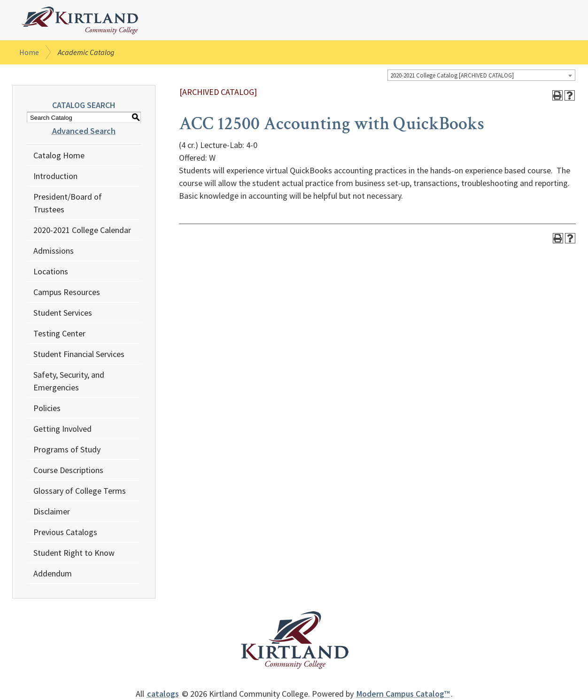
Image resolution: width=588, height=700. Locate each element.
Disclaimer (52, 511)
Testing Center (59, 333)
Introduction (55, 176)
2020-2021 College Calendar (82, 230)
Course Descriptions (68, 470)
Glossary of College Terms (80, 491)
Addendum (53, 573)
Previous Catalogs (65, 532)
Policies (47, 408)
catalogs (163, 694)
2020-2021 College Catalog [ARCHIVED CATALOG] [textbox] (452, 75)
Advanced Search (84, 131)
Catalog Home (59, 155)
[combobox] (481, 75)
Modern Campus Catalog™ (403, 694)
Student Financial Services (79, 354)
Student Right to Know (74, 553)
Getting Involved (62, 429)
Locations (51, 271)
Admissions (54, 251)
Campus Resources (67, 292)
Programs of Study (67, 449)
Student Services (63, 313)
